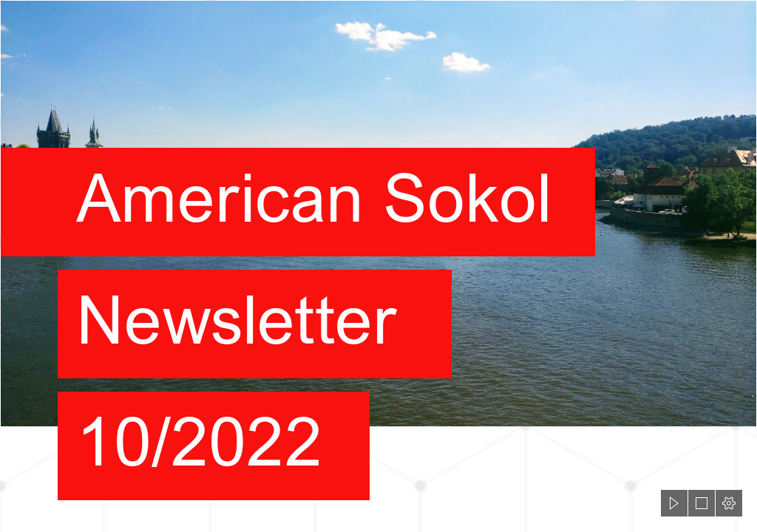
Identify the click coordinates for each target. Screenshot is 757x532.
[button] (674, 503)
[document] (378, 266)
